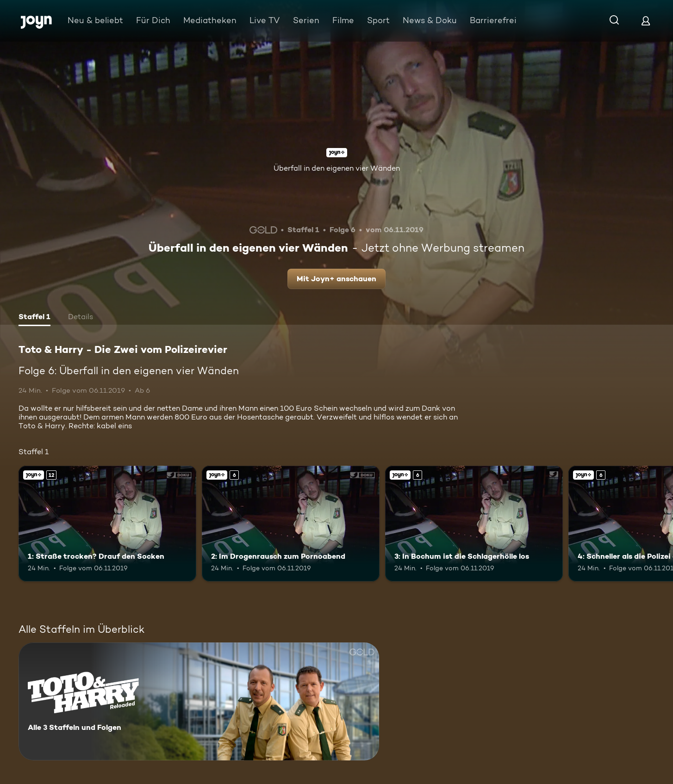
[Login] (646, 21)
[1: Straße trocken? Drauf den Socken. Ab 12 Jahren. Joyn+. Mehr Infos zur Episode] (107, 524)
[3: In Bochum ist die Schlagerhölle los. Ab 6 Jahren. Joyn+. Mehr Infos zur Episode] (474, 524)
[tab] (34, 318)
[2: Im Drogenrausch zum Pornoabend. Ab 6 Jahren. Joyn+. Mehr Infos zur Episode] (291, 524)
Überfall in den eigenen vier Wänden (337, 168)
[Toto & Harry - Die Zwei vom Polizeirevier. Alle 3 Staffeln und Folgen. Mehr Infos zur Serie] (199, 701)
